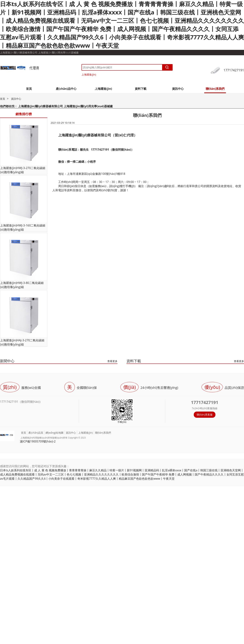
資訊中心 (178, 89)
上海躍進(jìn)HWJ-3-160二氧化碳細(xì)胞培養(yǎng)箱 (23, 227)
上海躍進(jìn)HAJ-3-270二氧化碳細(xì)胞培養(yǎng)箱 (22, 342)
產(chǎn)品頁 (36, 433)
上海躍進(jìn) (89, 74)
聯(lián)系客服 (205, 415)
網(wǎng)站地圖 (54, 433)
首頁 (29, 89)
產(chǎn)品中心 (66, 89)
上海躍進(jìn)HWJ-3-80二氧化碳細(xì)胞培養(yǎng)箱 (22, 285)
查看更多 (112, 361)
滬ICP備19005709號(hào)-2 (38, 441)
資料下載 (141, 89)
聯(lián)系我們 (215, 89)
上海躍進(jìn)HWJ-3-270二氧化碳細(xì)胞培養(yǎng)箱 (23, 170)
